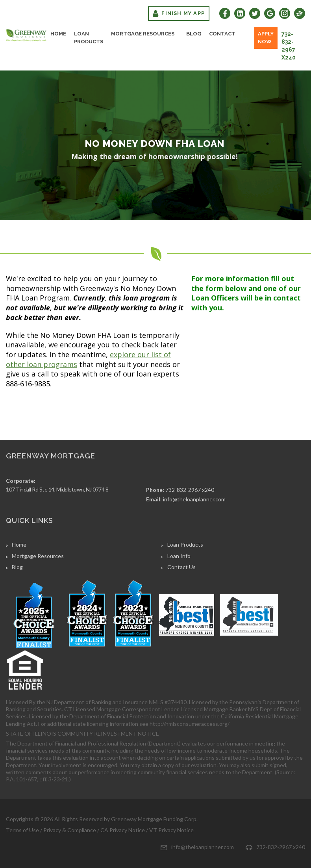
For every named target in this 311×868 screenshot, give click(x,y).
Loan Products (89, 38)
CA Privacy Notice (123, 830)
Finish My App (179, 13)
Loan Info (179, 556)
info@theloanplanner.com (194, 499)
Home (58, 34)
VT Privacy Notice (171, 830)
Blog (194, 34)
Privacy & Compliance (70, 830)
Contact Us (181, 567)
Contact (222, 34)
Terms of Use (22, 830)
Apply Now (266, 38)
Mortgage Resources (143, 34)
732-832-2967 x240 (289, 46)
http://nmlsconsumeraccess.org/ (190, 724)
